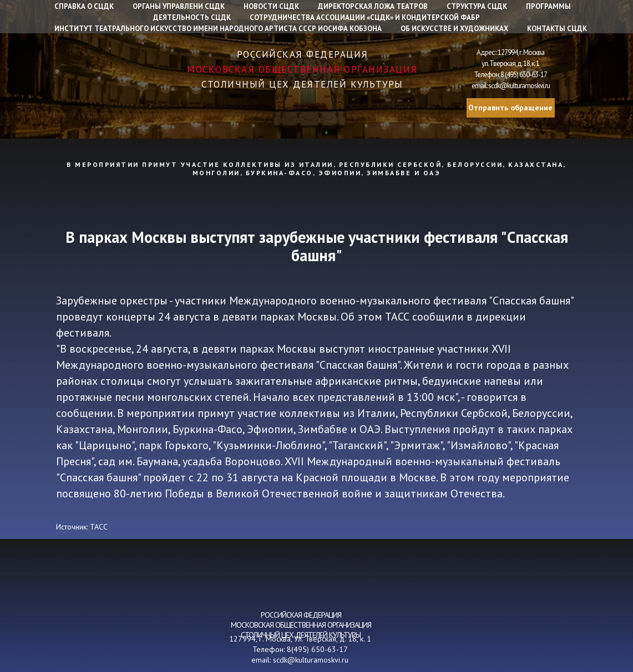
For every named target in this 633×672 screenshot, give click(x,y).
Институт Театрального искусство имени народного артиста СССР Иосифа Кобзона (218, 29)
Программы (548, 6)
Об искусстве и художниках (454, 29)
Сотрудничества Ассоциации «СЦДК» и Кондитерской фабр (365, 17)
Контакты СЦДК (557, 29)
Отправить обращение (510, 108)
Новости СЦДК (271, 6)
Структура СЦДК (477, 6)
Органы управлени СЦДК (179, 6)
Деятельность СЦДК (192, 17)
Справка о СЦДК (84, 6)
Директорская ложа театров (373, 6)
